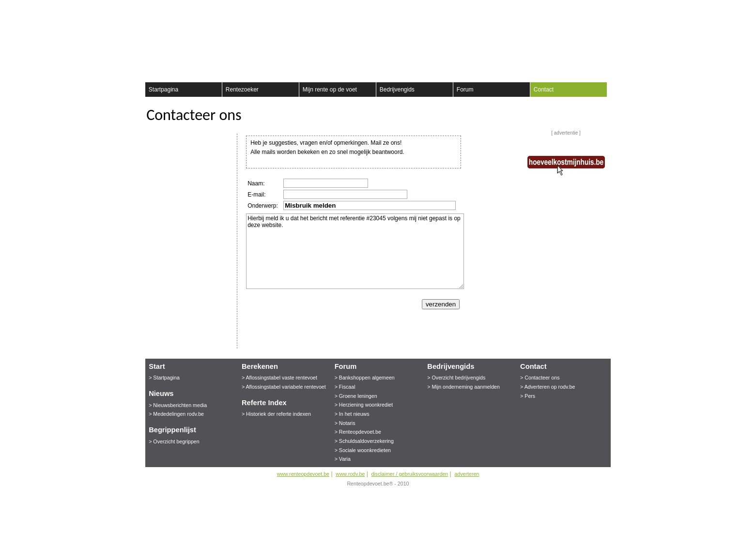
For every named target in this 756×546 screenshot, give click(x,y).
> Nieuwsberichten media (178, 405)
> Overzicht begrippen (174, 441)
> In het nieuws (352, 414)
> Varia (343, 459)
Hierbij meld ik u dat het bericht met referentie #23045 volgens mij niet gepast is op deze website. (355, 251)
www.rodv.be (350, 474)
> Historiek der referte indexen (276, 414)
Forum (465, 90)
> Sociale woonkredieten (363, 450)
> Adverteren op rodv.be (548, 387)
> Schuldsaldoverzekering (364, 441)
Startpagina (163, 90)
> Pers (528, 396)
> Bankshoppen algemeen (365, 378)
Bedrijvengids (397, 90)
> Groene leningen (356, 396)
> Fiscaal (345, 387)
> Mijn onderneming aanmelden (463, 387)
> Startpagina (164, 378)
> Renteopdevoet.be (358, 432)
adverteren (467, 474)
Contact (544, 90)
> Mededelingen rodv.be (176, 414)
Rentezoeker (242, 90)
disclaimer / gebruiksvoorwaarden (410, 474)
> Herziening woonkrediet (364, 405)
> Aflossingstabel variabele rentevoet (284, 387)
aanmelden (604, 10)
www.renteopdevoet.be (303, 474)
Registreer (151, 10)
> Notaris (345, 423)
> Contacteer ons (540, 378)
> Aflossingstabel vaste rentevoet (279, 378)
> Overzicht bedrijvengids (456, 378)
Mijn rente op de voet (330, 90)
